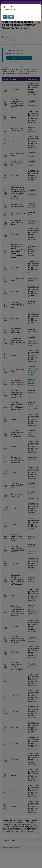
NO (11, 13)
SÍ (5, 13)
